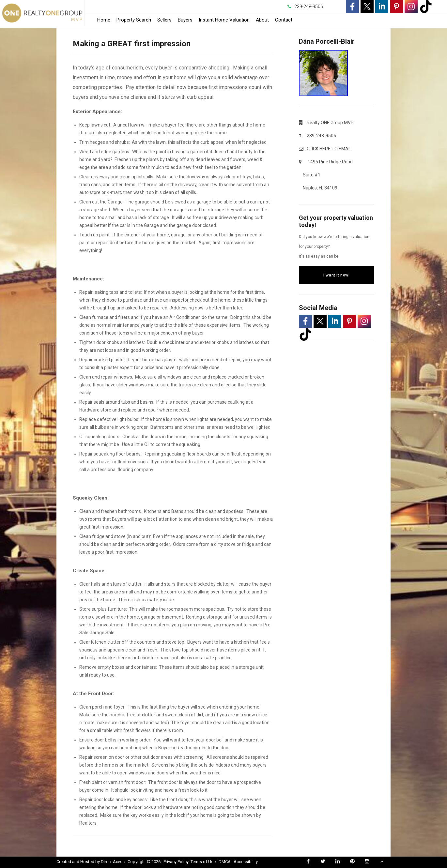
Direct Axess (113, 862)
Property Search (134, 20)
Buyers (185, 20)
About (262, 20)
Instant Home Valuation (224, 20)
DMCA (225, 862)
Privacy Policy (176, 862)
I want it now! (336, 275)
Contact (284, 20)
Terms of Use (203, 862)
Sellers (164, 20)
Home (104, 20)
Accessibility (246, 862)
